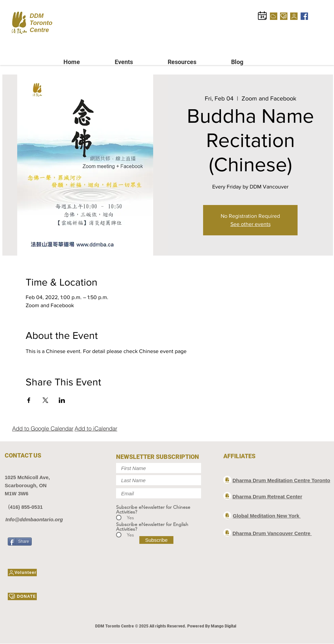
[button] (136, 62)
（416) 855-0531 (24, 507)
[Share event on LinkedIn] (62, 400)
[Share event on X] (45, 400)
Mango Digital (224, 626)
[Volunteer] (294, 16)
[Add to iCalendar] (96, 428)
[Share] (20, 541)
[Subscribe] (156, 540)
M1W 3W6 (17, 493)
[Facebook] (304, 16)
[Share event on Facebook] (29, 400)
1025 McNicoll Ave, (27, 477)
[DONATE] (284, 16)
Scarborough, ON (26, 485)
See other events (250, 224)
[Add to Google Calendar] (43, 428)
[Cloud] (274, 16)
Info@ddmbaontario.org (34, 519)
